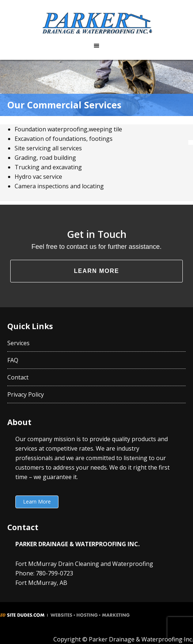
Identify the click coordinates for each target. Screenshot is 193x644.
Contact (18, 377)
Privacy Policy (26, 394)
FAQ (13, 360)
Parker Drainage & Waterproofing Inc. (96, 23)
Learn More (96, 271)
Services (18, 343)
